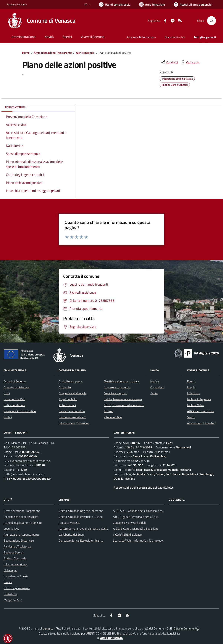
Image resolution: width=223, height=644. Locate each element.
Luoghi (191, 387)
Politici (8, 417)
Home (26, 53)
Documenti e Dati (14, 399)
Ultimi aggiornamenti (17, 588)
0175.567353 (17, 447)
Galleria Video (195, 405)
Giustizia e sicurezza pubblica (121, 381)
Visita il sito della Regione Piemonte (81, 511)
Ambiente (65, 387)
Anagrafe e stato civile (73, 393)
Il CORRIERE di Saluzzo (127, 534)
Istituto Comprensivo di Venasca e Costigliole (86, 529)
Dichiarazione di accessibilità (21, 517)
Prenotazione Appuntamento (22, 534)
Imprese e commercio (117, 387)
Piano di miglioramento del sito (23, 523)
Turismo (109, 411)
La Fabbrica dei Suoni (72, 534)
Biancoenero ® (126, 633)
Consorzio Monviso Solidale (130, 523)
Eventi (191, 381)
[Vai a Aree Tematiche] (152, 4)
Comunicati (157, 387)
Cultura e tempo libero (72, 417)
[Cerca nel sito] (211, 21)
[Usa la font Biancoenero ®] (115, 4)
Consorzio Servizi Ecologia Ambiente (81, 540)
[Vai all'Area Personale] (193, 4)
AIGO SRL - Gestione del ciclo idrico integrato (141, 511)
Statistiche (10, 594)
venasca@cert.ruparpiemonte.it (31, 461)
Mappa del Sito (13, 600)
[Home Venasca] (41, 21)
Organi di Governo (15, 381)
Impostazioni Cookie (16, 576)
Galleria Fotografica (199, 399)
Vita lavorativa (113, 417)
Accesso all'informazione (141, 37)
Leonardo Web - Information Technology (138, 540)
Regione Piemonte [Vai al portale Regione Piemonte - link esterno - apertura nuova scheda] (17, 4)
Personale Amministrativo (20, 411)
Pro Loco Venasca (70, 523)
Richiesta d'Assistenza (17, 546)
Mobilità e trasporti (115, 393)
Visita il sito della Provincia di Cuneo (81, 517)
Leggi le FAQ (11, 529)
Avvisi (154, 393)
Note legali (10, 570)
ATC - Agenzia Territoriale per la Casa (136, 517)
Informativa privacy (16, 564)
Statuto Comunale (15, 558)
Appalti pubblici (68, 399)
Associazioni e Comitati (201, 423)
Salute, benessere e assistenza (123, 399)
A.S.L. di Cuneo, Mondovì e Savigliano (136, 529)
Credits (8, 582)
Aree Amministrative (16, 387)
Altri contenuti (85, 53)
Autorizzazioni (67, 405)
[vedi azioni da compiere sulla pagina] (190, 62)
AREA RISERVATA (109, 638)
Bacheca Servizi (13, 552)
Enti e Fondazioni (14, 405)
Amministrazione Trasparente (53, 53)
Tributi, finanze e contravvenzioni (124, 405)
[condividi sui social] (169, 62)
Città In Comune (184, 628)
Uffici (7, 393)
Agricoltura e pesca (70, 381)
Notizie (155, 381)
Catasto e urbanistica (72, 411)
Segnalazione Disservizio (19, 540)
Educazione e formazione (74, 423)
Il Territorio (194, 393)
